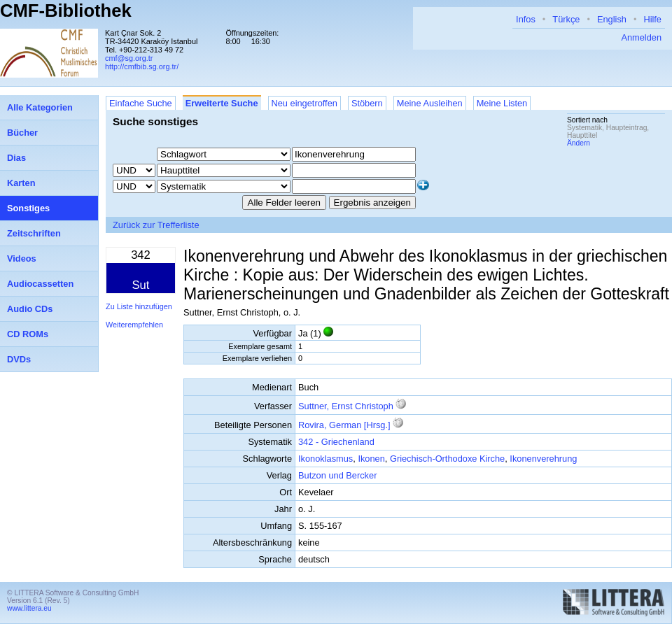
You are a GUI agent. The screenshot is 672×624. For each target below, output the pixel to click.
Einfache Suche (141, 103)
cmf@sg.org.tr (129, 58)
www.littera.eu (29, 608)
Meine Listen (502, 103)
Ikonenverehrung (543, 459)
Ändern (579, 143)
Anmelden (641, 37)
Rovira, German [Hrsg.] (344, 425)
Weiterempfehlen (134, 325)
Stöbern (367, 103)
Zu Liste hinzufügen (139, 306)
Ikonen (371, 459)
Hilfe (652, 19)
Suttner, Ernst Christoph (346, 406)
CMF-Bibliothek (66, 10)
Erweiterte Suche (222, 103)
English (612, 19)
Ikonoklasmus (325, 459)
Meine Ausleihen (430, 103)
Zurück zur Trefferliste (156, 225)
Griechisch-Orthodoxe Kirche (447, 459)
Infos (526, 19)
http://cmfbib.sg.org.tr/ (142, 66)
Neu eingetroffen (304, 103)
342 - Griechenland (336, 442)
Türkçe (566, 19)
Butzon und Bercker (337, 475)
